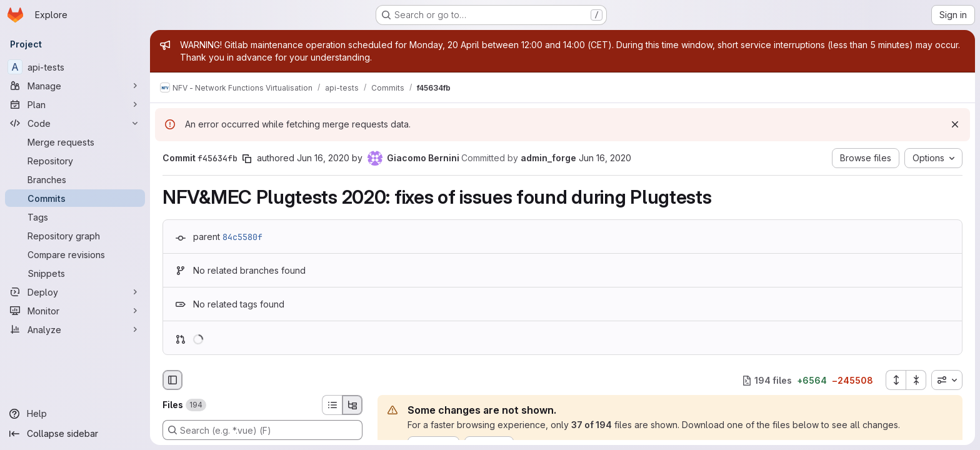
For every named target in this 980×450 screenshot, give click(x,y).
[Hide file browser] (172, 380)
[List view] (332, 405)
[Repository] (75, 161)
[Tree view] (352, 405)
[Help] (75, 414)
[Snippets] (75, 273)
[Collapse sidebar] (75, 434)
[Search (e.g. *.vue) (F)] (262, 430)
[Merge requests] (75, 142)
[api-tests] (75, 67)
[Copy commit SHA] (247, 159)
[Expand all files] (896, 380)
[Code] (75, 123)
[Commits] (75, 198)
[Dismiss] (955, 124)
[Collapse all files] (916, 380)
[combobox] (947, 380)
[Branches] (75, 179)
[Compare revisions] (75, 254)
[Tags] (75, 217)
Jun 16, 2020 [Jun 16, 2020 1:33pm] (323, 158)
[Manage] (75, 86)
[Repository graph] (75, 236)
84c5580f (242, 237)
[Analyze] (75, 329)
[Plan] (75, 104)
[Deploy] (75, 292)
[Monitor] (75, 311)
